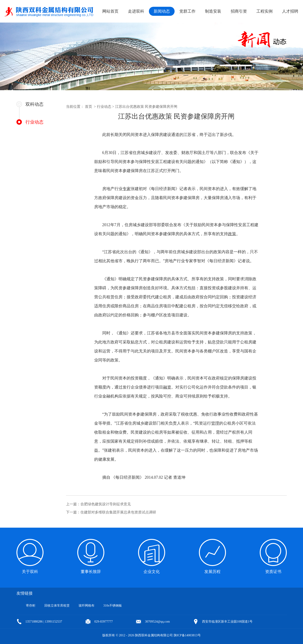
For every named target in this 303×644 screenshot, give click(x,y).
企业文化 (152, 572)
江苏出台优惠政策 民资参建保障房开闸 (146, 107)
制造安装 (213, 11)
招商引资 (239, 11)
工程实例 (264, 11)
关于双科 (30, 572)
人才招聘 (290, 11)
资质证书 (273, 572)
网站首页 (110, 11)
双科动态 (34, 104)
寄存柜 (31, 606)
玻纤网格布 (87, 606)
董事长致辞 (91, 572)
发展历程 (212, 572)
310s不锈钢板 (113, 606)
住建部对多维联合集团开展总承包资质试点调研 (118, 512)
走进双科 (136, 11)
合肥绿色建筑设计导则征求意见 (106, 504)
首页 (89, 107)
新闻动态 (162, 11)
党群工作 (187, 11)
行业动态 (34, 122)
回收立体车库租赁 (57, 606)
